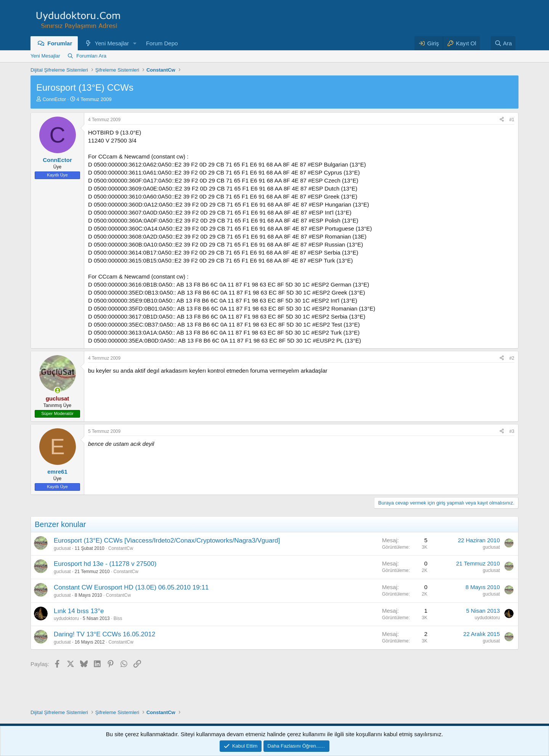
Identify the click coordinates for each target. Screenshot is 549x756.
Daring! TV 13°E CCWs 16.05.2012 (104, 634)
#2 (512, 358)
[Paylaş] (502, 120)
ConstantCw (121, 548)
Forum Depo (162, 43)
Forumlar (60, 43)
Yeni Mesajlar (112, 43)
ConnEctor (54, 99)
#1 (512, 120)
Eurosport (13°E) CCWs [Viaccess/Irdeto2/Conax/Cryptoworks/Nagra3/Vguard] (167, 541)
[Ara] (503, 43)
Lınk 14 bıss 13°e (79, 611)
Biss (118, 618)
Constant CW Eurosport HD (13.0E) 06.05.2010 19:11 (131, 587)
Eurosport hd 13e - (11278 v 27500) (105, 564)
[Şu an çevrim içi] (57, 390)
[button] (135, 43)
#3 (512, 431)
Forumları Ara (91, 56)
